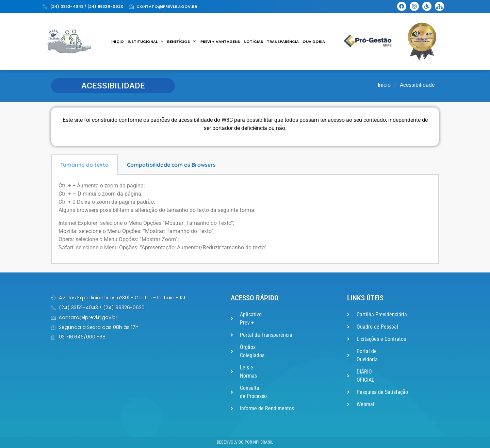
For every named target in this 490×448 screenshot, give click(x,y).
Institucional (145, 42)
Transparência (283, 42)
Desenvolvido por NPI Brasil (245, 442)
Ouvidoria (314, 42)
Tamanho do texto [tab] (84, 165)
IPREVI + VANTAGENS (220, 42)
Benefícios (181, 42)
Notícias (253, 42)
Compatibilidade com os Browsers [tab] (171, 165)
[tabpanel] (245, 220)
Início (118, 42)
